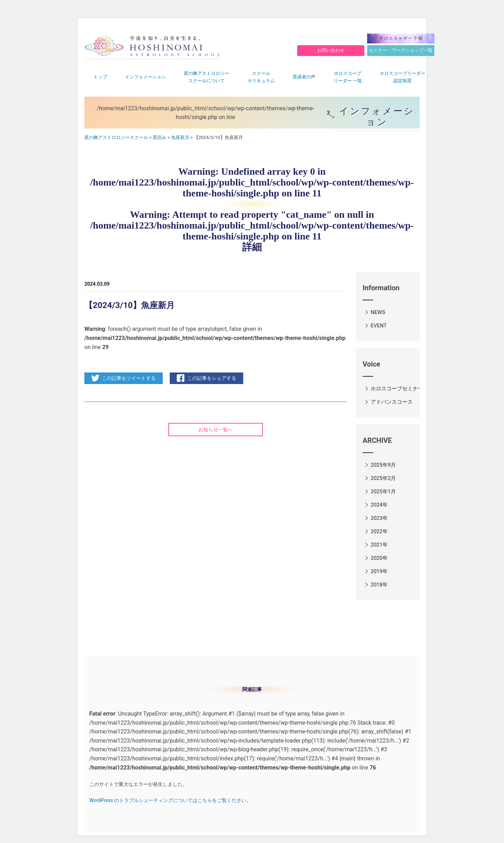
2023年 (379, 518)
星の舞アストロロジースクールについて (206, 77)
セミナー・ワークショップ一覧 (401, 50)
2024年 (379, 505)
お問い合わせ (331, 50)
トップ (100, 77)
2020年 (379, 558)
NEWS (378, 312)
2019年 (379, 571)
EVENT (379, 326)
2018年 (379, 585)
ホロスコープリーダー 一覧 (348, 77)
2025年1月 (383, 492)
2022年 (379, 531)
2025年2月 (383, 478)
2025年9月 (383, 465)
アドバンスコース (392, 402)
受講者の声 (304, 77)
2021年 (379, 545)
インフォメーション (145, 77)
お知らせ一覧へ (216, 430)
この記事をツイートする (129, 378)
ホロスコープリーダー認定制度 (402, 77)
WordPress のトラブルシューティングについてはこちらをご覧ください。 (170, 800)
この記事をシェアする (212, 378)
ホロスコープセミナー (397, 389)
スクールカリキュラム (261, 77)
